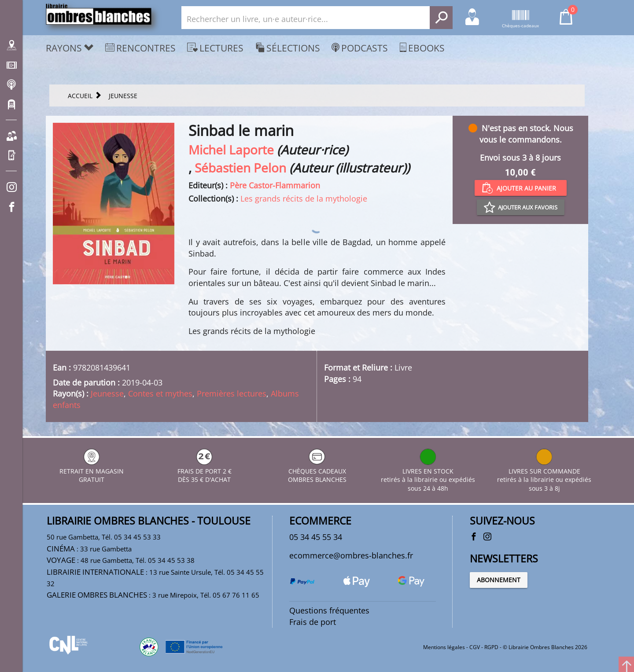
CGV (475, 647)
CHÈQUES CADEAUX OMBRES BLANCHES (317, 471)
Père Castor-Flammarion (275, 185)
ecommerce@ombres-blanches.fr (351, 555)
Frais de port (313, 622)
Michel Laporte (231, 150)
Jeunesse (107, 393)
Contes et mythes (160, 393)
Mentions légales (444, 647)
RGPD (491, 647)
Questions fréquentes (329, 610)
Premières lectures (232, 393)
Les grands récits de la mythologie (304, 198)
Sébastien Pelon (240, 168)
